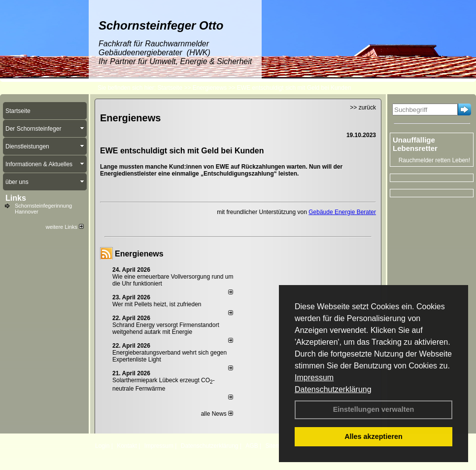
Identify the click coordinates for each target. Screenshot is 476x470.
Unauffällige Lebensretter (415, 144)
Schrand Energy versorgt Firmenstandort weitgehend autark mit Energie (166, 328)
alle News (217, 414)
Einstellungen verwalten (374, 409)
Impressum (314, 378)
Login (102, 446)
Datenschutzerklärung (333, 389)
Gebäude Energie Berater (342, 212)
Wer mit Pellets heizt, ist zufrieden (157, 304)
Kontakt (127, 446)
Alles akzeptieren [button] (374, 436)
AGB (252, 446)
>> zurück (363, 108)
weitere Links (65, 227)
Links (16, 198)
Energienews (139, 254)
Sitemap (276, 446)
